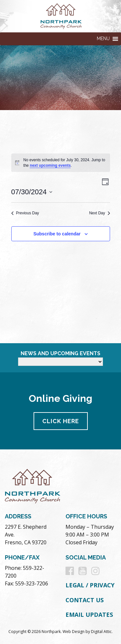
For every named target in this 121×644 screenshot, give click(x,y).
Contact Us (85, 600)
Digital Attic (101, 632)
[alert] (61, 163)
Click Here (61, 421)
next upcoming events (50, 165)
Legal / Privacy (90, 585)
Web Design (74, 632)
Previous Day (25, 213)
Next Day (99, 213)
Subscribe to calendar (57, 234)
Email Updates (89, 615)
